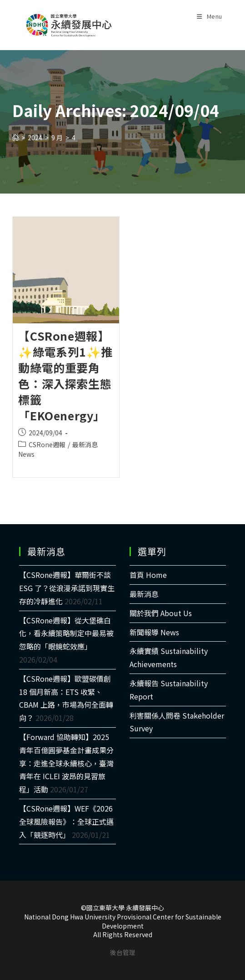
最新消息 (144, 594)
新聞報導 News (154, 632)
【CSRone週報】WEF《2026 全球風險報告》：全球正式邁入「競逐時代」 (66, 822)
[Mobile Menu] (210, 14)
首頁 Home (148, 575)
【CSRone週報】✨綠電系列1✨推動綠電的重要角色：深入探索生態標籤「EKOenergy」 (65, 375)
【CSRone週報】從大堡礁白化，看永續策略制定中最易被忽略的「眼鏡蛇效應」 (66, 633)
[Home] (15, 138)
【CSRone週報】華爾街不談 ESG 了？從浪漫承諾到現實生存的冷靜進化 (67, 588)
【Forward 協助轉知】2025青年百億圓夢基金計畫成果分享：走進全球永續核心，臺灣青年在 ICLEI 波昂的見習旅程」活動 (66, 763)
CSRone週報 (47, 444)
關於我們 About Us (161, 613)
